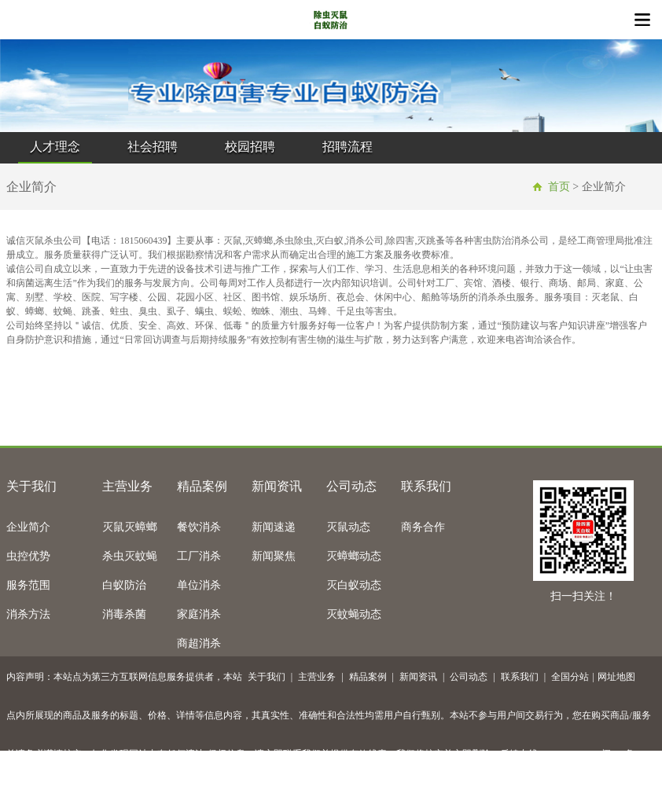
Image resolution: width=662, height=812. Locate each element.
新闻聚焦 (274, 556)
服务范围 (28, 585)
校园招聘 (250, 147)
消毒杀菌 (124, 614)
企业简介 (28, 527)
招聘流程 (348, 147)
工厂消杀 (199, 556)
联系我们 (426, 487)
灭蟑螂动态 (354, 556)
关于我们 (31, 487)
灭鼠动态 (348, 527)
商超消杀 (199, 643)
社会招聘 (153, 147)
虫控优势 (28, 556)
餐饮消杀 (199, 527)
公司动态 (351, 487)
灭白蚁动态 (354, 585)
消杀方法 (28, 614)
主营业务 (127, 487)
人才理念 (55, 147)
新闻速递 (274, 527)
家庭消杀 (199, 614)
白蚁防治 (124, 585)
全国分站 (570, 677)
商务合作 (423, 527)
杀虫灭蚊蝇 (130, 556)
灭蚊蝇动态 (354, 614)
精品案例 (202, 487)
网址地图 (616, 677)
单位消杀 (199, 585)
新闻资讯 (277, 487)
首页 (559, 187)
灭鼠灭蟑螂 (130, 527)
